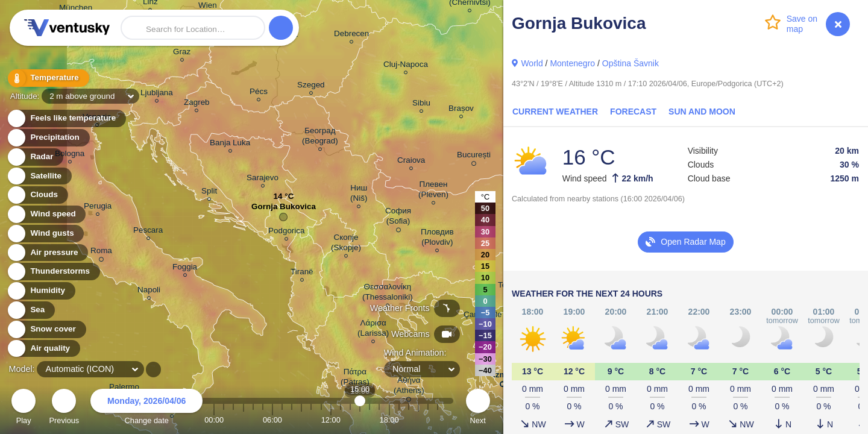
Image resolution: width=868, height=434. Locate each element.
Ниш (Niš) (359, 195)
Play (24, 408)
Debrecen (351, 35)
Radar (35, 157)
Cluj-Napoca (406, 66)
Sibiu (421, 105)
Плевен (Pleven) (433, 191)
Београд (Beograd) (320, 137)
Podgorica (287, 232)
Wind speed (46, 214)
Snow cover (46, 329)
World (532, 63)
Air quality (43, 349)
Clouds (37, 195)
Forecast (633, 112)
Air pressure (47, 253)
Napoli (149, 291)
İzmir (502, 377)
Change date (146, 408)
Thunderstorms (53, 272)
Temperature (48, 78)
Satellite (39, 176)
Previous (64, 408)
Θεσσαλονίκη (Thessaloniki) (388, 294)
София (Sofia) (398, 218)
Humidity (41, 291)
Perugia (98, 208)
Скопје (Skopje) (346, 244)
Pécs (259, 93)
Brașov (461, 110)
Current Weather (555, 112)
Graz (182, 53)
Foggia (185, 269)
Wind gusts (45, 234)
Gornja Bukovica (284, 209)
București (474, 157)
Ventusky (65, 28)
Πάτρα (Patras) (355, 379)
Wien (208, 7)
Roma (101, 253)
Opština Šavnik (631, 63)
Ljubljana (157, 94)
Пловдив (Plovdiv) (437, 239)
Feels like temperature (66, 118)
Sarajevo (263, 179)
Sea (30, 310)
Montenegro (572, 63)
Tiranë (302, 273)
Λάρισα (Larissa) (373, 330)
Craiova (411, 162)
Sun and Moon (702, 112)
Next (478, 408)
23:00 (438, 420)
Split (209, 193)
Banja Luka (230, 144)
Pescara (148, 232)
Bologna (70, 155)
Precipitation (48, 138)
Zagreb (197, 104)
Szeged (311, 86)
